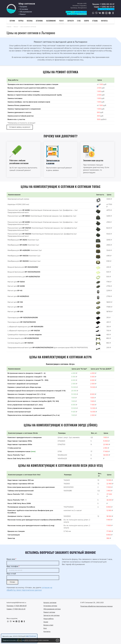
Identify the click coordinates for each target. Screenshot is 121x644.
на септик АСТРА (81, 12)
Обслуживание (51, 21)
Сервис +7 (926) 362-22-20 (104, 7)
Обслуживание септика (52, 609)
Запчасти (70, 21)
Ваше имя (11, 559)
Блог (45, 628)
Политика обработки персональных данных (96, 606)
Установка (39, 21)
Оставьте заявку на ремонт (20, 127)
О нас (79, 21)
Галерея (86, 21)
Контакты (104, 21)
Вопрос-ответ (48, 625)
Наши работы (48, 619)
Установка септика (50, 606)
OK (57, 640)
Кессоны (30, 21)
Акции (46, 622)
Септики (12, 21)
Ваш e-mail (11, 574)
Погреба (21, 21)
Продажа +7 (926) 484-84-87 (103, 4)
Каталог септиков (50, 603)
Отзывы (95, 21)
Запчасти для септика (51, 615)
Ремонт (61, 21)
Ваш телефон (12, 566)
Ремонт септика (49, 612)
